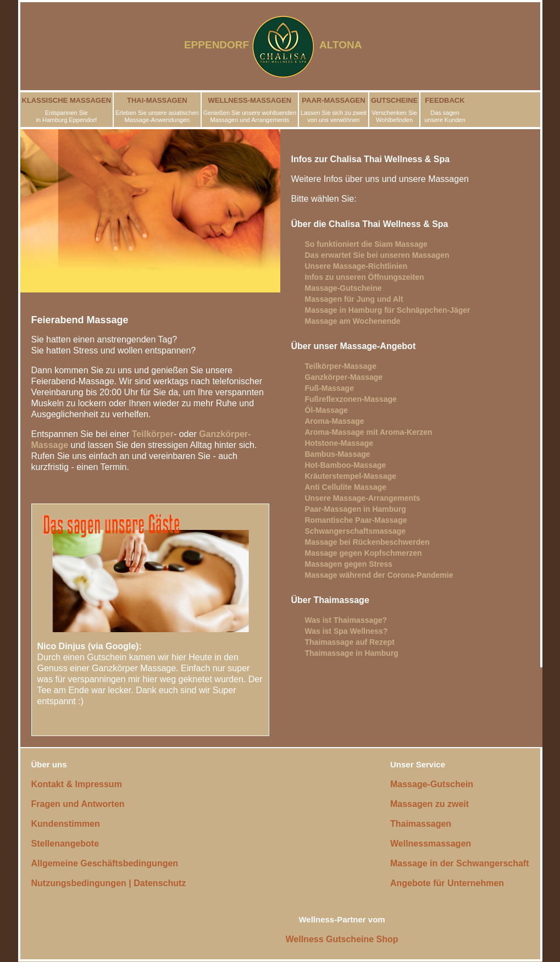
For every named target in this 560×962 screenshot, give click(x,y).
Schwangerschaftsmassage (356, 531)
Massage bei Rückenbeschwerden (367, 542)
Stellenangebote (65, 844)
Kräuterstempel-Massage (351, 476)
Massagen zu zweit (429, 804)
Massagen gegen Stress (349, 564)
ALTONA (348, 45)
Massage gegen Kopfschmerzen (364, 553)
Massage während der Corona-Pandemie (379, 575)
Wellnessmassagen (431, 844)
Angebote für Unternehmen (447, 883)
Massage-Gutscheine (343, 288)
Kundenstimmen (66, 824)
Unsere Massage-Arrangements (363, 498)
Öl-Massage (327, 410)
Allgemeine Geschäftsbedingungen (105, 863)
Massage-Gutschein (432, 784)
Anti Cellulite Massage (346, 487)
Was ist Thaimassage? (346, 620)
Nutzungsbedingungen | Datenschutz (109, 883)
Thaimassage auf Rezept (350, 642)
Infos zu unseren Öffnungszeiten (365, 277)
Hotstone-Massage (339, 443)
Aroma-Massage (335, 421)
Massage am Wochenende (353, 321)
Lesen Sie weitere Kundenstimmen (110, 721)
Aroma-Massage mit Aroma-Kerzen (369, 432)
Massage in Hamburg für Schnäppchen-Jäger (388, 310)
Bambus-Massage (338, 454)
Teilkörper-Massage (341, 366)
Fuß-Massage (329, 388)
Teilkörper (153, 434)
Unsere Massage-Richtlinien (356, 266)
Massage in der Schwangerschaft (460, 863)
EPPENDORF (217, 45)
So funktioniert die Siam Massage (366, 244)
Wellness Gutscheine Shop (342, 939)
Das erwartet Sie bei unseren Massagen (377, 255)
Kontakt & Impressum (77, 784)
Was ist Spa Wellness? (346, 631)
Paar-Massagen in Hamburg (356, 509)
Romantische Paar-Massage (356, 520)
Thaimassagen (421, 824)
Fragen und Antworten (78, 804)
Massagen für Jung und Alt (354, 299)
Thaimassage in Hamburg (352, 653)
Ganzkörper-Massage (344, 377)
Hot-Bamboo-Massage (346, 465)
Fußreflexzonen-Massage (351, 399)
